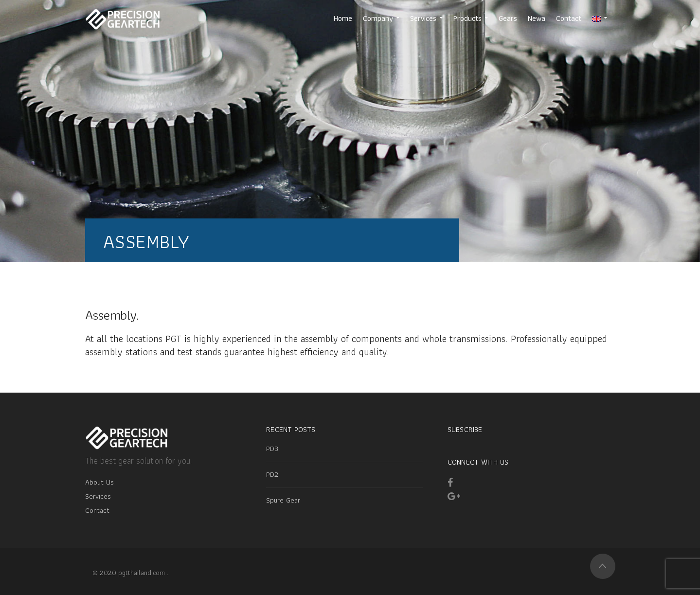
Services (98, 496)
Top (603, 566)
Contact (97, 510)
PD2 (272, 474)
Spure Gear (283, 500)
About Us (99, 482)
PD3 (272, 449)
